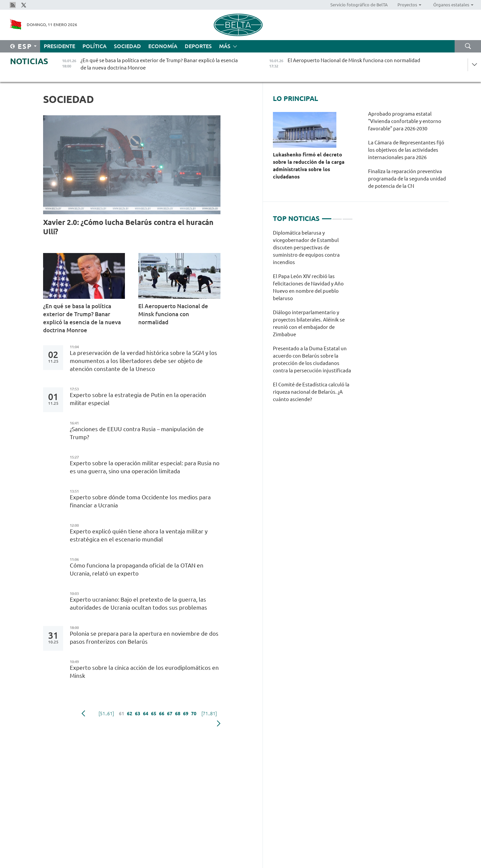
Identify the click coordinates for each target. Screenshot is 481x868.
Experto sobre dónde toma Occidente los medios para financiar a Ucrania (140, 501)
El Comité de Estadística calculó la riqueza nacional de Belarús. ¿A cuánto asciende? (311, 392)
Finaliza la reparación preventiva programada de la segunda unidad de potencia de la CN (407, 179)
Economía (163, 46)
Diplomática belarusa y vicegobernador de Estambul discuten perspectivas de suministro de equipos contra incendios (306, 247)
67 (170, 714)
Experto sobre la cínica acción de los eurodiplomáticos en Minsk (144, 672)
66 (162, 714)
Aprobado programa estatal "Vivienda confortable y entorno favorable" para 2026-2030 (405, 121)
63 (138, 714)
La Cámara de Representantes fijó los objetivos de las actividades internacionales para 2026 (406, 150)
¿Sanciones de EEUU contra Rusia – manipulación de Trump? (137, 433)
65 (154, 714)
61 (122, 714)
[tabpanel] (313, 320)
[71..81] (209, 714)
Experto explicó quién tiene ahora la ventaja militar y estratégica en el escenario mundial (139, 535)
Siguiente (219, 724)
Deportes (198, 46)
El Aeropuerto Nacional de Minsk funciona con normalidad (173, 314)
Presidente (59, 46)
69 (186, 714)
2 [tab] (337, 216)
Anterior (83, 714)
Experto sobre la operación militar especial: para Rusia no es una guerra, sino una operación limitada (145, 467)
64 (146, 714)
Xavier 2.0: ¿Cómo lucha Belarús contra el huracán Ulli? (128, 227)
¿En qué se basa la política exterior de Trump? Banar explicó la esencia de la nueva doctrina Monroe (82, 318)
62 (130, 714)
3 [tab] (347, 216)
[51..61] (106, 714)
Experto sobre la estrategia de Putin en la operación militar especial (138, 399)
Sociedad (127, 46)
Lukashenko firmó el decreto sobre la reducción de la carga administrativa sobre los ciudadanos (309, 166)
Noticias (29, 61)
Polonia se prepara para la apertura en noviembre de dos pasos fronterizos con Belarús (144, 638)
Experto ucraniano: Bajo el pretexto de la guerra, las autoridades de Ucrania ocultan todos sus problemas (138, 603)
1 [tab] (327, 216)
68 (178, 714)
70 (194, 714)
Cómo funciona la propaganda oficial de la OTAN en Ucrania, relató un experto (137, 569)
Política (95, 46)
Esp (25, 46)
